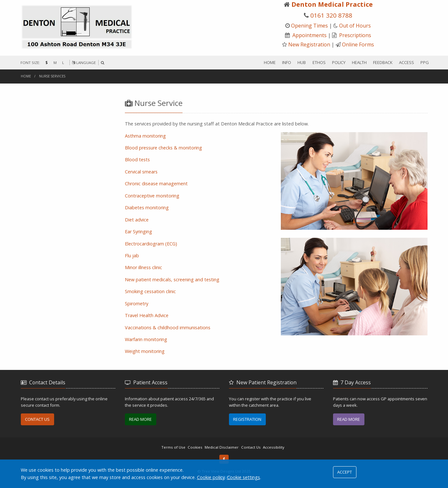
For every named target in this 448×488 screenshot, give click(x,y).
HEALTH (359, 62)
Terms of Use (173, 447)
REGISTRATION (247, 419)
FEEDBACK (383, 62)
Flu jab (132, 256)
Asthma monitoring (145, 136)
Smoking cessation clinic (150, 291)
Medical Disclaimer (222, 447)
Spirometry (137, 304)
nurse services (52, 76)
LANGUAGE (84, 63)
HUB (302, 62)
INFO (287, 62)
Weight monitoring (145, 351)
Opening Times (310, 26)
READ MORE (140, 419)
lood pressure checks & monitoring (163, 148)
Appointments (310, 35)
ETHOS (319, 62)
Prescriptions (355, 35)
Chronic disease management (156, 184)
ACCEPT (345, 472)
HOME (270, 62)
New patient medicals (172, 280)
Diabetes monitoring (147, 208)
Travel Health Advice (147, 315)
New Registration (309, 44)
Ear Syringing (138, 232)
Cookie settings (244, 477)
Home (26, 76)
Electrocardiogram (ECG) (151, 244)
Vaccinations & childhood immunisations (168, 328)
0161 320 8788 (331, 15)
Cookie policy (211, 477)
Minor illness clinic (143, 267)
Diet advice (137, 220)
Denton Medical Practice (332, 4)
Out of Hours (355, 26)
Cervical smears (141, 172)
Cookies (195, 447)
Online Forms (358, 44)
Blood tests (137, 160)
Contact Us (251, 447)
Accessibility (274, 447)
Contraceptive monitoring (152, 196)
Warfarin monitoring (146, 339)
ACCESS (407, 62)
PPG (425, 62)
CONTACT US (37, 419)
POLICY (339, 62)
